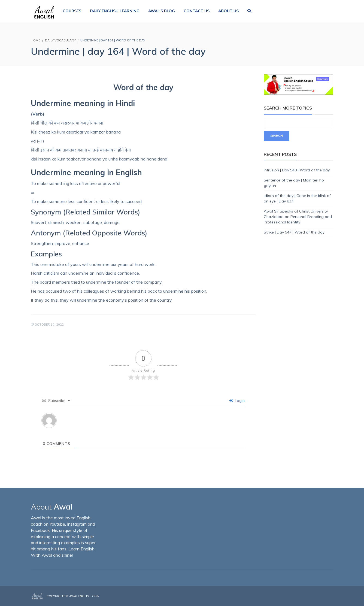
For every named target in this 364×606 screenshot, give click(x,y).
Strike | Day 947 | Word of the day (294, 232)
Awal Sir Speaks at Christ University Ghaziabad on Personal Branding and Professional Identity (298, 217)
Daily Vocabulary (60, 40)
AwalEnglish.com (84, 596)
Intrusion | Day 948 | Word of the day (297, 170)
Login (237, 401)
